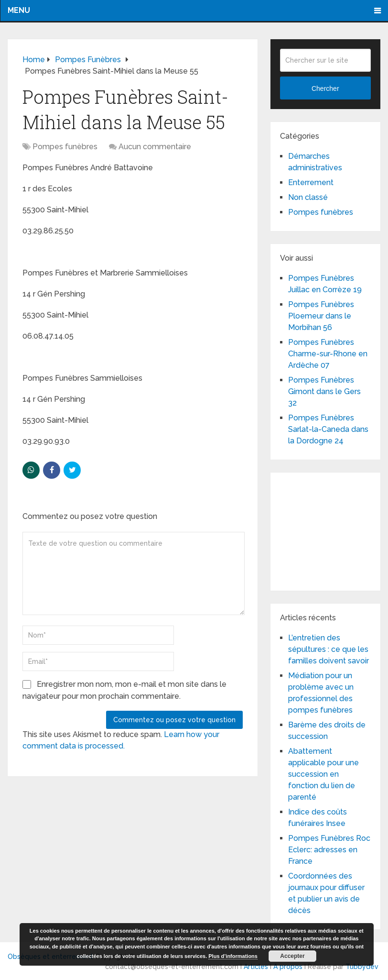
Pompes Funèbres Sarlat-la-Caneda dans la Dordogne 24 (328, 429)
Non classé (308, 197)
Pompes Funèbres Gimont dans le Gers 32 (324, 391)
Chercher (325, 88)
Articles (256, 967)
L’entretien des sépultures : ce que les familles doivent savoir (329, 649)
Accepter (292, 956)
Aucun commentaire (155, 147)
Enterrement (311, 182)
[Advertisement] (334, 530)
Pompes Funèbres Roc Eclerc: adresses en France (329, 850)
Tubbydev (362, 967)
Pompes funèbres (65, 147)
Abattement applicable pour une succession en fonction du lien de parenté (323, 774)
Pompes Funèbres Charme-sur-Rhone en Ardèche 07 (328, 354)
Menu (19, 10)
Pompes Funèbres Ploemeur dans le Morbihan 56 (321, 316)
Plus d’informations (233, 956)
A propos (288, 967)
